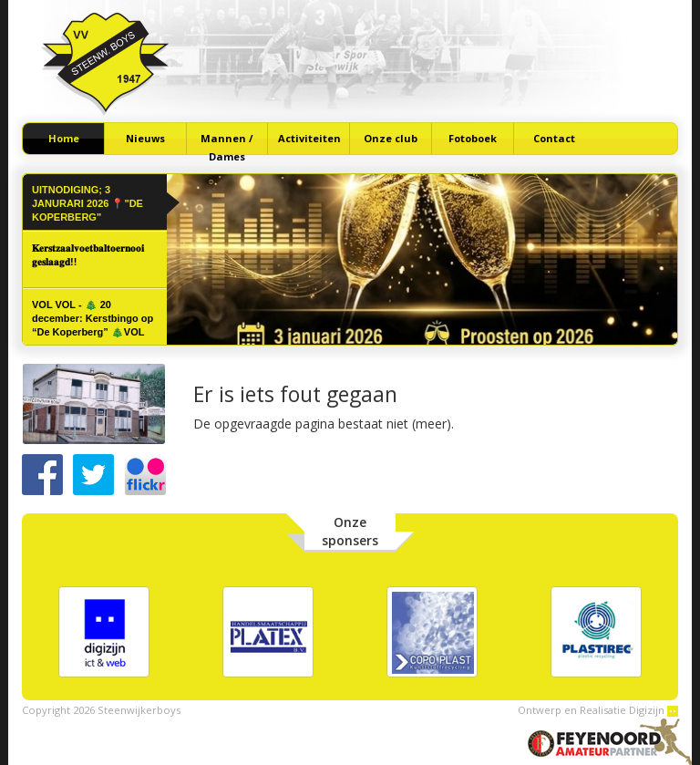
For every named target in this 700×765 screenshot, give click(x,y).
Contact (554, 138)
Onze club (391, 138)
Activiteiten (309, 138)
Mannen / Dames (227, 143)
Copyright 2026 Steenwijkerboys (101, 710)
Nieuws (145, 138)
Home (64, 138)
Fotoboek (473, 138)
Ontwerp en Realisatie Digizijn (598, 710)
